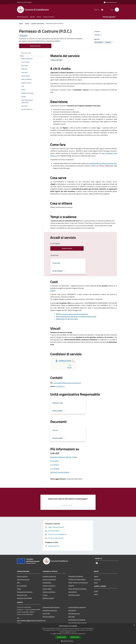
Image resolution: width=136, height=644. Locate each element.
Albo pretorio (72, 610)
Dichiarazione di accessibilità (77, 620)
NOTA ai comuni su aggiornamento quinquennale (72, 314)
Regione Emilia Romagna (24, 2)
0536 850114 (61, 386)
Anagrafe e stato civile (49, 576)
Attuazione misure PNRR (24, 598)
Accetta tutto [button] (61, 637)
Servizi (27, 23)
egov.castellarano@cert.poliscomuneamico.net (101, 163)
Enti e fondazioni (22, 586)
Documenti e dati (22, 595)
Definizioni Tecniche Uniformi (60, 472)
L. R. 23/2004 (55, 469)
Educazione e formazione (76, 576)
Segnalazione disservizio (50, 610)
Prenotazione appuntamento (51, 607)
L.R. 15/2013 (55, 465)
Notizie (96, 576)
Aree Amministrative (23, 579)
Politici (19, 589)
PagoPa (53, 291)
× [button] (134, 625)
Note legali (72, 617)
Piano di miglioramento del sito (77, 623)
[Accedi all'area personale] (110, 2)
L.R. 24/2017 (55, 461)
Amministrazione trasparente (77, 607)
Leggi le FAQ (46, 614)
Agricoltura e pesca (74, 595)
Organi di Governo (22, 576)
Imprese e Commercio (49, 586)
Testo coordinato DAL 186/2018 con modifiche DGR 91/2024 (76, 317)
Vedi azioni (99, 35)
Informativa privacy (74, 614)
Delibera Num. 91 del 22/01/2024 (67, 319)
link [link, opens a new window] (85, 634)
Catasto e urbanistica (38, 23)
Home (21, 23)
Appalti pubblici (47, 589)
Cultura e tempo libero (49, 579)
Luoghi (96, 591)
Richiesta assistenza (49, 617)
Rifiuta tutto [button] (75, 637)
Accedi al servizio (35, 46)
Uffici (19, 583)
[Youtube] (101, 10)
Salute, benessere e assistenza (77, 589)
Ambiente (71, 586)
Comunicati (97, 579)
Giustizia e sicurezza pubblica (77, 579)
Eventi (96, 594)
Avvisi (96, 583)
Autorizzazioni (73, 592)
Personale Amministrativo (25, 592)
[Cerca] (117, 10)
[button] (68, 641)
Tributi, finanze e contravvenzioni (78, 583)
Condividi (98, 32)
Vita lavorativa (47, 583)
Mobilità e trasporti (48, 598)
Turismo (45, 595)
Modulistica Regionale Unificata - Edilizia (64, 457)
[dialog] (68, 634)
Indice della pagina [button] (26, 53)
